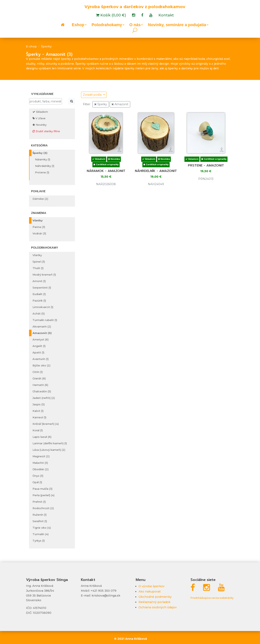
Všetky (38, 220)
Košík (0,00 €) (113, 16)
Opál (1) (37, 482)
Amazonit (120, 104)
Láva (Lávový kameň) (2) (49, 450)
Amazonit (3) (42, 333)
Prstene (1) (42, 172)
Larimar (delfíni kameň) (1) (50, 443)
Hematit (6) (40, 385)
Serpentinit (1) (42, 288)
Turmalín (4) (41, 534)
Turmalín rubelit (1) (45, 320)
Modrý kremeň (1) (44, 275)
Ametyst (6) (41, 339)
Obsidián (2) (41, 469)
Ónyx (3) (38, 476)
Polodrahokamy (107, 25)
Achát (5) (39, 313)
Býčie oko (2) (41, 365)
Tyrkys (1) (39, 541)
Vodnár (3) (39, 233)
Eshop (78, 25)
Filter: (87, 104)
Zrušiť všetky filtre (46, 131)
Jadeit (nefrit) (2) (44, 398)
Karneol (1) (39, 417)
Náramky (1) (43, 159)
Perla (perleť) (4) (43, 495)
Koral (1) (38, 430)
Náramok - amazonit (106, 171)
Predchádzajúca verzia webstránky (212, 598)
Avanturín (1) (41, 359)
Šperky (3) (40, 153)
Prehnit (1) (39, 502)
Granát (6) (39, 378)
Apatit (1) (38, 352)
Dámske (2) (40, 199)
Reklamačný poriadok (154, 602)
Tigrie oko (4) (42, 528)
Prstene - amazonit (206, 165)
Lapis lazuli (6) (42, 437)
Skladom (40, 112)
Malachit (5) (40, 463)
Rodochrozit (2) (43, 508)
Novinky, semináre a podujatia (177, 25)
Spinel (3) (39, 262)
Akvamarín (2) (42, 326)
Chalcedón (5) (42, 391)
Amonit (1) (39, 281)
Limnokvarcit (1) (43, 307)
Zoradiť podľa (93, 95)
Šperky (46, 46)
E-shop (31, 46)
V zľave (39, 118)
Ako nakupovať (150, 591)
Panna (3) (39, 227)
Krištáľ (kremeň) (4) (46, 424)
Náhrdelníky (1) (45, 166)
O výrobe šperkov (152, 586)
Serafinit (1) (40, 521)
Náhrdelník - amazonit (156, 171)
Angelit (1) (39, 346)
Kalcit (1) (38, 411)
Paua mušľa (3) (42, 489)
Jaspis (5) (39, 404)
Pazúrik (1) (39, 301)
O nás (135, 25)
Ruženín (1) (40, 515)
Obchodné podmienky (155, 597)
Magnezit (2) (41, 456)
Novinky (40, 125)
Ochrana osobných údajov (158, 607)
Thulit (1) (38, 268)
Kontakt (166, 16)
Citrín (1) (38, 372)
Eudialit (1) (39, 294)
